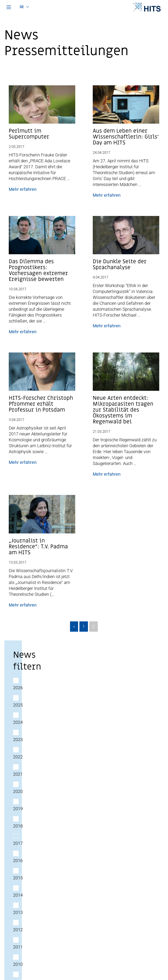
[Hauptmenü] (9, 7)
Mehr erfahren (23, 189)
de (22, 7)
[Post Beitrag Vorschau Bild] (42, 106)
